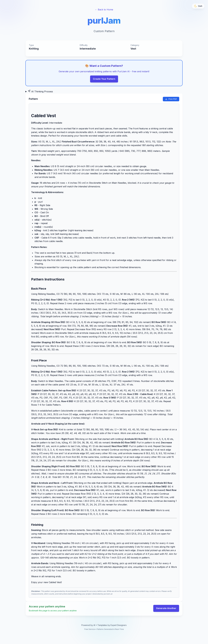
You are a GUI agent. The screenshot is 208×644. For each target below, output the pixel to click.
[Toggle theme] (198, 6)
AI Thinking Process (40, 91)
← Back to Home (104, 10)
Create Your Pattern (104, 79)
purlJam (104, 20)
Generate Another (166, 608)
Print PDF (171, 99)
